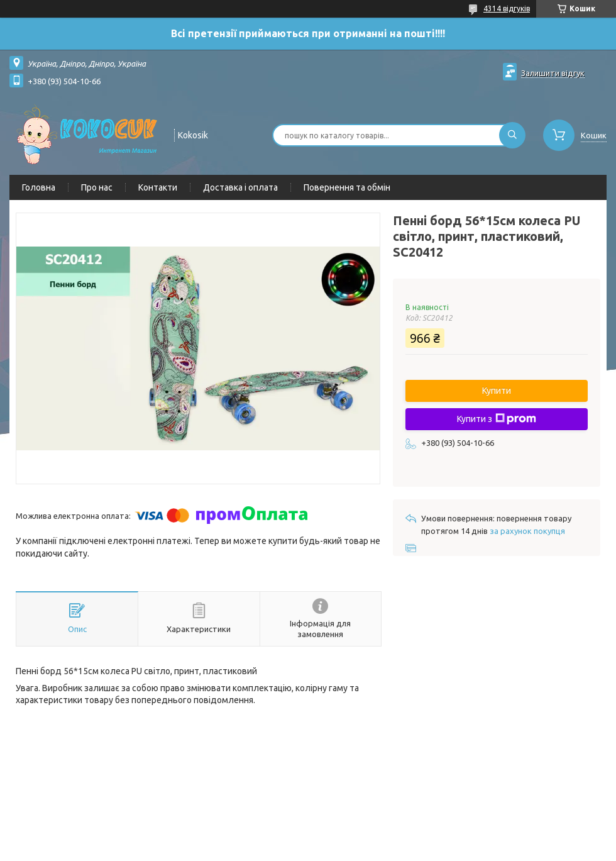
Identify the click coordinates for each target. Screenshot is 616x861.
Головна (39, 187)
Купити (497, 391)
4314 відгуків (507, 8)
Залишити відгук (553, 73)
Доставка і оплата (240, 187)
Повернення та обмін (347, 187)
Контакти (158, 187)
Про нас (97, 187)
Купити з (497, 419)
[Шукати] (512, 135)
